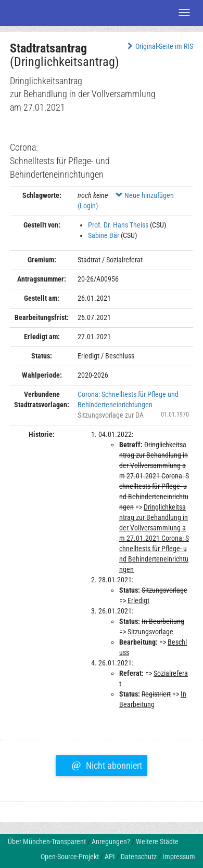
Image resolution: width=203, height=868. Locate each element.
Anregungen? (111, 842)
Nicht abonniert (106, 764)
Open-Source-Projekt (70, 857)
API (110, 857)
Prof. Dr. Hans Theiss (118, 225)
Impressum (179, 857)
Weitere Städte (157, 842)
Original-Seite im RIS (159, 46)
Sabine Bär (104, 235)
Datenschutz (139, 857)
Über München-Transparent (47, 842)
